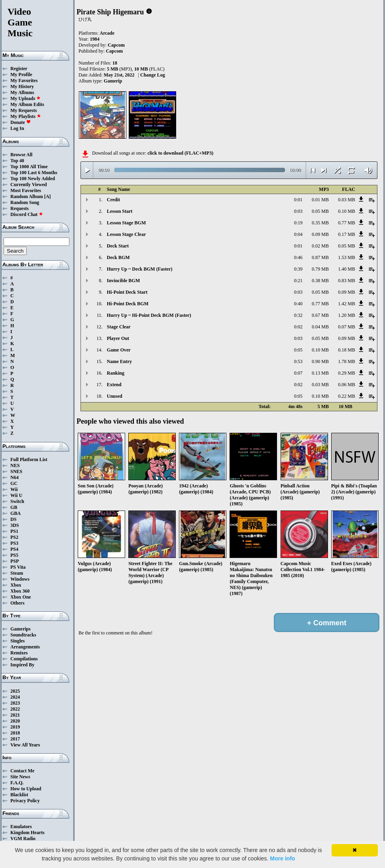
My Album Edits (27, 104)
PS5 (14, 555)
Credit (113, 200)
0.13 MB (320, 373)
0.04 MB (320, 327)
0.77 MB (347, 223)
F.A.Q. (17, 783)
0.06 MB (347, 385)
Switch (17, 501)
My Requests (24, 110)
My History (22, 86)
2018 (15, 733)
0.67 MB (320, 315)
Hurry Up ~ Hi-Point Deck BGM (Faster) (149, 315)
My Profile (21, 75)
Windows (20, 579)
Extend (114, 385)
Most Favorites (26, 190)
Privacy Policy (25, 801)
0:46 (298, 257)
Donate (21, 122)
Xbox (16, 585)
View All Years (25, 745)
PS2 (14, 537)
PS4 (14, 549)
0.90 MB (320, 361)
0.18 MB (347, 350)
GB (14, 507)
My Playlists (26, 116)
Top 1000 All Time (29, 167)
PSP (15, 561)
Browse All (21, 155)
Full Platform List (29, 460)
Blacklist (19, 795)
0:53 (298, 361)
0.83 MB (347, 281)
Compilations (24, 659)
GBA (16, 513)
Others (17, 603)
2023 (15, 703)
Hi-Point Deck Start (127, 292)
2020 (15, 721)
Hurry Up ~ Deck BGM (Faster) (140, 269)
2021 (15, 715)
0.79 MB (320, 269)
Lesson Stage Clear (126, 234)
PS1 (14, 531)
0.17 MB (347, 234)
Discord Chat (27, 214)
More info (282, 858)
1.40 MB (347, 269)
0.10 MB (347, 211)
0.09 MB (320, 234)
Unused (115, 396)
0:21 (298, 281)
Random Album (27, 196)
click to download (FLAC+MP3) (180, 153)
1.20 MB (347, 315)
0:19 (298, 223)
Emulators (21, 827)
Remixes (19, 653)
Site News (20, 777)
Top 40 (17, 161)
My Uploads (26, 98)
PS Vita (18, 567)
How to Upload (26, 789)
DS (13, 519)
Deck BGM (118, 257)
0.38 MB (320, 281)
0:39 (298, 269)
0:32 (298, 315)
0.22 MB (347, 396)
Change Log (153, 75)
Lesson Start (120, 211)
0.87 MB (320, 257)
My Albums (22, 92)
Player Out (118, 338)
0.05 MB (320, 211)
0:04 (298, 234)
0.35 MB (320, 223)
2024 (15, 697)
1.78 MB (347, 361)
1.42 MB (347, 304)
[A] (48, 196)
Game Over (119, 350)
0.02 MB (320, 246)
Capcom (116, 45)
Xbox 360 (20, 591)
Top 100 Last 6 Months (34, 173)
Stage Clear (119, 327)
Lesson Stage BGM (126, 223)
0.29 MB (347, 373)
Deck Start (118, 246)
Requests (20, 208)
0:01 (298, 200)
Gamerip (113, 81)
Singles (18, 641)
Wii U (16, 495)
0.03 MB (347, 200)
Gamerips (21, 629)
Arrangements (25, 647)
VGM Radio (23, 839)
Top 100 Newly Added (33, 179)
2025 (15, 691)
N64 (15, 477)
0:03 (298, 211)
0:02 (298, 327)
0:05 (298, 350)
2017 (15, 739)
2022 (15, 709)
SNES (16, 471)
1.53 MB (347, 257)
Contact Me (22, 771)
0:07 (298, 373)
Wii (14, 489)
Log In (17, 128)
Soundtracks (23, 635)
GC (14, 483)
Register (19, 69)
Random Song (25, 202)
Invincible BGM (123, 281)
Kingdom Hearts (27, 833)
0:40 (298, 304)
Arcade (107, 33)
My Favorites (24, 81)
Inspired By (22, 665)
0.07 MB (347, 327)
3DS (15, 525)
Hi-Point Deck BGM (128, 304)
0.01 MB (320, 200)
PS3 (14, 543)
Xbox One (21, 597)
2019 (15, 727)
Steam (17, 573)
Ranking (116, 373)
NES (15, 465)
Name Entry (119, 361)
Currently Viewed (28, 185)
